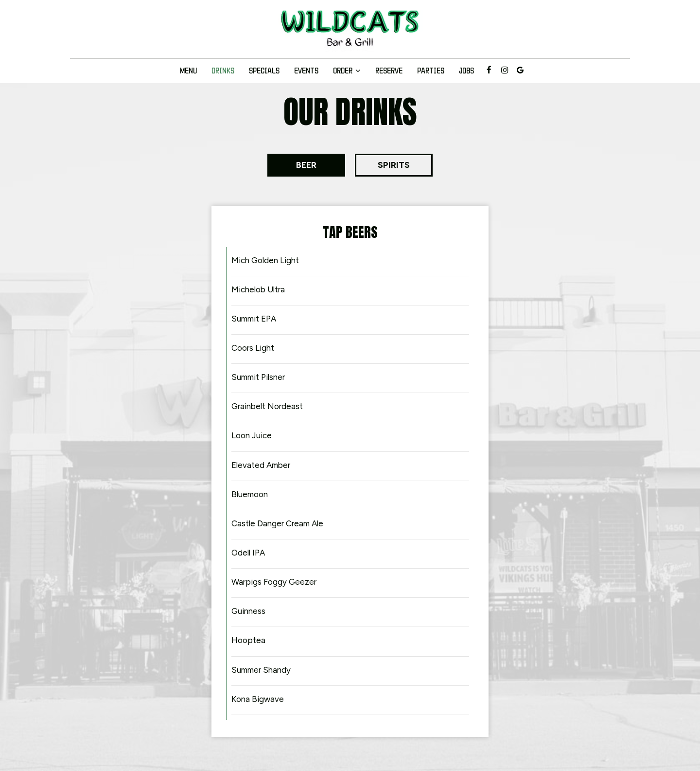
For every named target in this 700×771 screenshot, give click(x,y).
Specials (264, 71)
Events (306, 71)
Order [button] (347, 71)
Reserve (389, 71)
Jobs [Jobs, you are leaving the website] (466, 71)
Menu (188, 71)
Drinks (223, 71)
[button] (306, 165)
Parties (431, 71)
